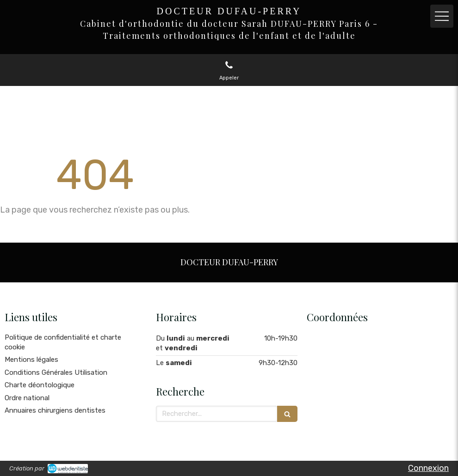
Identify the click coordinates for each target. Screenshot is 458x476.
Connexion (428, 468)
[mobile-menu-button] (442, 16)
